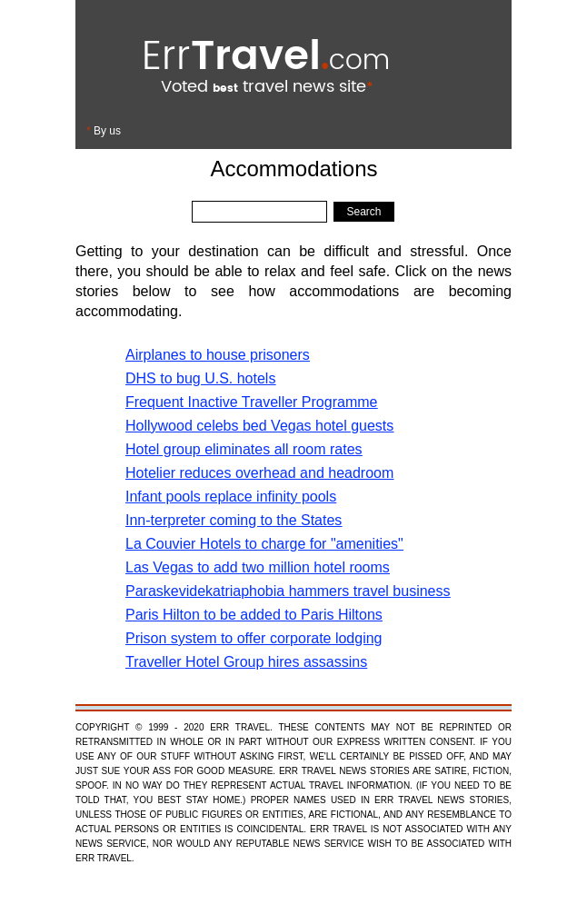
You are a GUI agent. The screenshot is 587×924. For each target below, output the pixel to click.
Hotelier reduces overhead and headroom (259, 473)
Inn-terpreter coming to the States (234, 520)
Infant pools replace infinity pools (231, 497)
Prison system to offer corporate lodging (254, 638)
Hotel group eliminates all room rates (244, 449)
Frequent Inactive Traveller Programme (251, 402)
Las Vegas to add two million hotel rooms (258, 567)
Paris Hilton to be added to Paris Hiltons (254, 615)
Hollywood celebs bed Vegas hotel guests (259, 426)
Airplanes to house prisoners (218, 355)
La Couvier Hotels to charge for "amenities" (264, 544)
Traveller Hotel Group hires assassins (246, 662)
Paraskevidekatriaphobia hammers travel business (288, 591)
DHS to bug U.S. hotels (200, 378)
